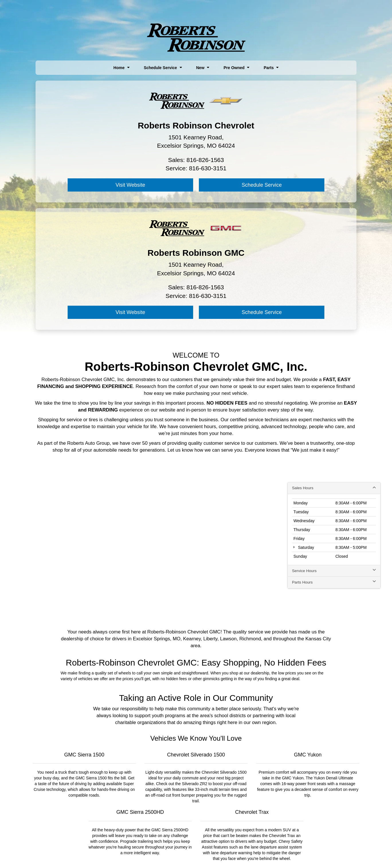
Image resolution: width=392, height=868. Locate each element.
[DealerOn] (89, 854)
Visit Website (83, 185)
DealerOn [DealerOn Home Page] (147, 854)
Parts (271, 68)
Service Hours (334, 444)
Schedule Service (163, 68)
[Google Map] (196, 416)
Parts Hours (334, 456)
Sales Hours (334, 361)
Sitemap (163, 854)
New (203, 68)
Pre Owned (236, 68)
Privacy (178, 854)
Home (121, 68)
